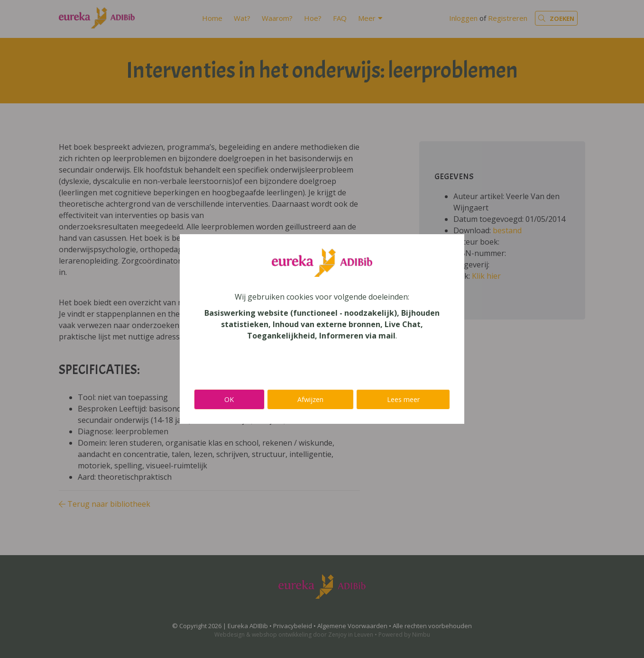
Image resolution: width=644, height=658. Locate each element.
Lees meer (403, 399)
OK (229, 399)
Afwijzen (310, 399)
